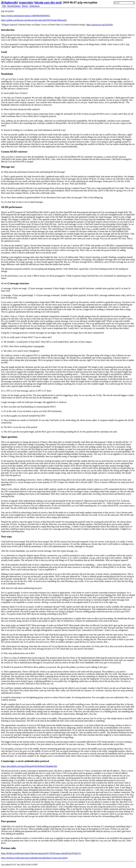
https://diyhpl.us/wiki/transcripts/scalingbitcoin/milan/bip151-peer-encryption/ (34, 858)
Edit (4, 6)
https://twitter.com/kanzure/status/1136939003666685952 (26, 16)
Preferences (35, 6)
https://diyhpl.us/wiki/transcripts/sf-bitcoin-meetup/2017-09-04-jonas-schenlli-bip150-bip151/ (41, 853)
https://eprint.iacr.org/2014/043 (100, 25)
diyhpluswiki (9, 2)
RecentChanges (14, 6)
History (25, 6)
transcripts (26, 2)
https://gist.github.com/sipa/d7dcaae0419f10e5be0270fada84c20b (29, 766)
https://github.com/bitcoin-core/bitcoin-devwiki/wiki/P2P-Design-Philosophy (34, 20)
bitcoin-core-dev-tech (48, 2)
